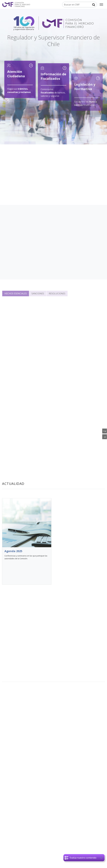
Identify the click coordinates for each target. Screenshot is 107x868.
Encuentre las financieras (85, 117)
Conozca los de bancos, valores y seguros (53, 98)
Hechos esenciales (16, 294)
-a (105, 437)
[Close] (101, 857)
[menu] (101, 5)
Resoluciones (57, 294)
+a (105, 431)
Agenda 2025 (13, 562)
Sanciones (38, 294)
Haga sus (19, 91)
